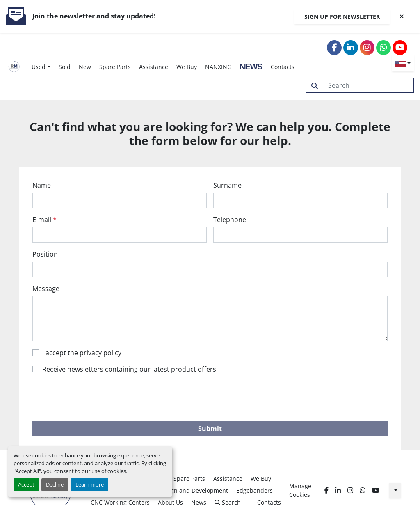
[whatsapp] (383, 48)
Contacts (283, 67)
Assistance (154, 67)
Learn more (90, 484)
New (85, 67)
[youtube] (400, 48)
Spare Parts (115, 67)
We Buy (187, 67)
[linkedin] (351, 48)
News (251, 67)
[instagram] (367, 48)
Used (39, 67)
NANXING (218, 67)
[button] (41, 67)
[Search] (369, 85)
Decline (55, 484)
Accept (26, 484)
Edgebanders (255, 490)
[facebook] (334, 48)
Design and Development (193, 490)
